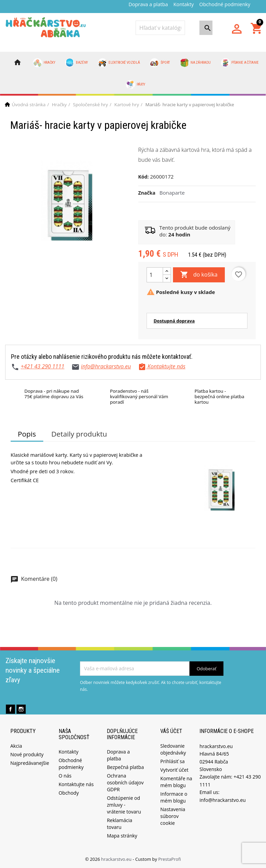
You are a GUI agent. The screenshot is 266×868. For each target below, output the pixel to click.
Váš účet (171, 731)
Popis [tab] (27, 434)
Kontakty (183, 4)
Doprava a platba (148, 4)
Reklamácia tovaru (119, 824)
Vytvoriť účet (174, 770)
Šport (160, 63)
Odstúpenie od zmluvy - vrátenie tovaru (124, 805)
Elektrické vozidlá (119, 63)
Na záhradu (195, 63)
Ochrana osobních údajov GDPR (125, 783)
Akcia (16, 746)
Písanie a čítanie (240, 63)
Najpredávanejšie (30, 763)
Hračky (44, 63)
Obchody (69, 793)
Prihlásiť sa (172, 761)
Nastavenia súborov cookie (173, 816)
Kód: (144, 177)
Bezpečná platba (125, 767)
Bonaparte (172, 193)
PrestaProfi (170, 859)
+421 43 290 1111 (42, 366)
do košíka (199, 275)
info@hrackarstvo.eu (106, 366)
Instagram (21, 709)
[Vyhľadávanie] (160, 28)
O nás (65, 776)
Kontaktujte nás (76, 784)
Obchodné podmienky (225, 4)
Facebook (10, 709)
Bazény (77, 63)
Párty (136, 85)
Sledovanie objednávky (173, 749)
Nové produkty (27, 754)
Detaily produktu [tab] (79, 434)
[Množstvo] (155, 275)
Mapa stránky (122, 836)
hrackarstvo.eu (117, 859)
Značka (147, 193)
